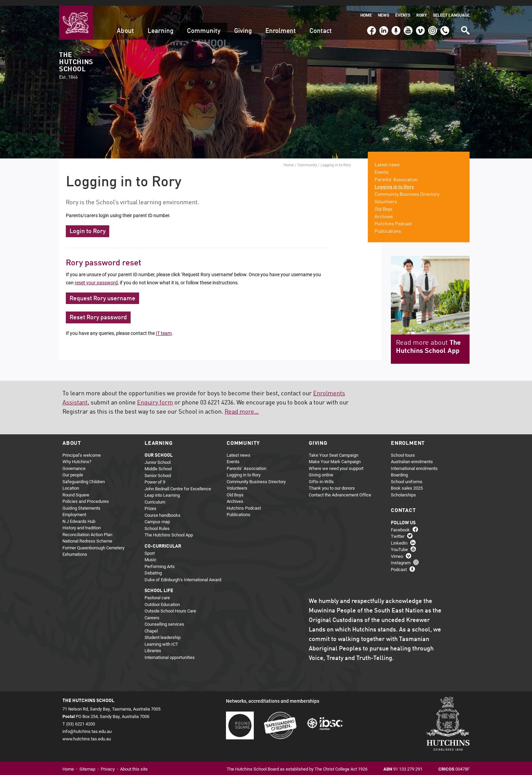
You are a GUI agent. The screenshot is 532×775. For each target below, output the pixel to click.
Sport (150, 547)
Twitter (398, 530)
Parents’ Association (396, 174)
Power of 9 (155, 476)
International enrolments (414, 462)
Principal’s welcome (82, 449)
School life (159, 585)
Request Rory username (102, 293)
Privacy (108, 763)
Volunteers (386, 196)
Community (204, 25)
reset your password (96, 277)
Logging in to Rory (394, 181)
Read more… (242, 406)
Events (403, 9)
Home (366, 9)
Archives (384, 211)
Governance (74, 462)
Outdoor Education (162, 599)
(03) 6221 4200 (445, 22)
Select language (451, 9)
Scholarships (403, 489)
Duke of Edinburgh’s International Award (183, 574)
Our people (73, 469)
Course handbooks (163, 509)
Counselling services (164, 618)
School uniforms (407, 476)
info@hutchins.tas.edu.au (87, 725)
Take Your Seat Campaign (334, 449)
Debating (153, 567)
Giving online (321, 469)
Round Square (76, 489)
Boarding (399, 469)
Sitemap (87, 763)
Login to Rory (88, 226)
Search (465, 22)
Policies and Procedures (86, 495)
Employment (74, 509)
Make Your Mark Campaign (335, 456)
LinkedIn (383, 22)
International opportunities (170, 651)
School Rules (157, 523)
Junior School (158, 456)
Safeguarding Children (84, 476)
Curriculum (155, 496)
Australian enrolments (412, 456)
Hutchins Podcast (393, 218)
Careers (152, 612)
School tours (403, 449)
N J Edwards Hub (79, 515)
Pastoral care (157, 592)
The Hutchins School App (169, 529)
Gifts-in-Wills (321, 476)
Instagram (433, 22)
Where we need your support (336, 462)
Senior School (158, 470)
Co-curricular (163, 541)
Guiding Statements (81, 502)
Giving (243, 25)
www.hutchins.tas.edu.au (87, 733)
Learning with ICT (161, 638)
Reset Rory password (98, 312)
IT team (164, 327)
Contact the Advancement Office (340, 489)
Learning (160, 25)
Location (71, 482)
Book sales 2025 (407, 482)
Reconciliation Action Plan (87, 529)
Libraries (153, 645)
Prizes (150, 503)
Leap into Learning (162, 489)
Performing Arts (160, 561)
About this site (134, 763)
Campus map (157, 516)
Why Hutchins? (77, 456)
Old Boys (384, 204)
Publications (388, 226)
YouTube (408, 22)
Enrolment (281, 25)
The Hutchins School (76, 60)
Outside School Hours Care (170, 605)
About (125, 25)
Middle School (158, 463)
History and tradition (82, 522)
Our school (159, 450)
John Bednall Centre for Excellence (178, 483)
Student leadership (163, 631)
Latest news (387, 159)
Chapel (151, 625)
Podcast (395, 22)
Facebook (371, 22)
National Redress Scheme (87, 535)
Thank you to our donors (332, 482)
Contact (321, 25)
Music (150, 554)
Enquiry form (155, 397)
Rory (422, 9)
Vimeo (419, 22)
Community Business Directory (407, 189)
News (384, 9)
